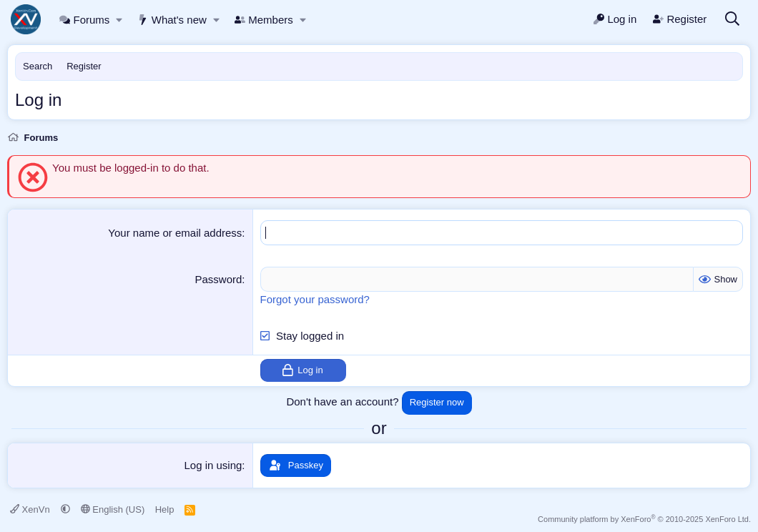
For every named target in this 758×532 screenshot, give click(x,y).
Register (84, 66)
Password (219, 279)
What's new (172, 20)
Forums (84, 20)
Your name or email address (175, 233)
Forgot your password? (315, 299)
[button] (120, 20)
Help (165, 509)
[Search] (732, 20)
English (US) (113, 509)
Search (38, 66)
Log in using (213, 465)
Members (264, 20)
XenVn (31, 509)
